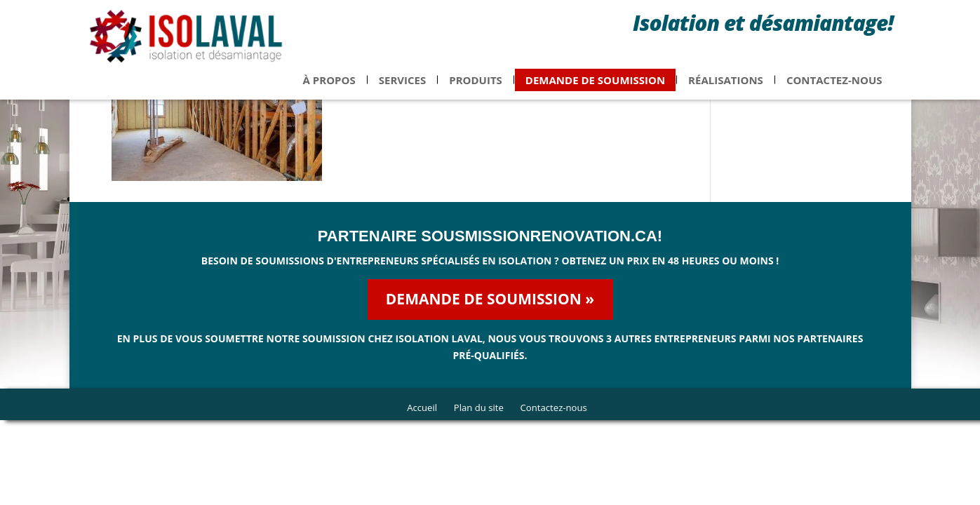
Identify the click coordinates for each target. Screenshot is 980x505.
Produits (476, 88)
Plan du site (478, 407)
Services (403, 88)
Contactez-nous (834, 88)
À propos (329, 88)
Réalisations (726, 88)
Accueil (418, 407)
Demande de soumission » (490, 299)
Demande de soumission (595, 88)
